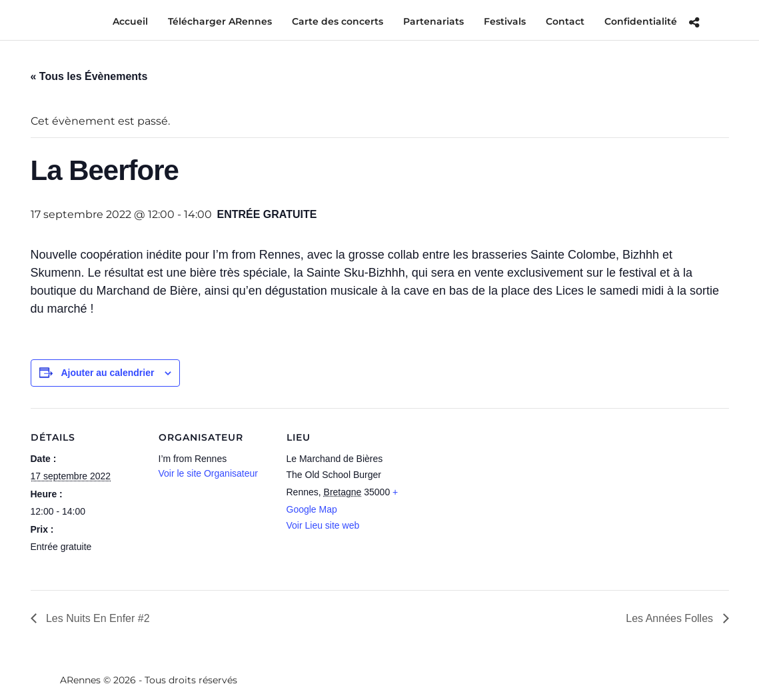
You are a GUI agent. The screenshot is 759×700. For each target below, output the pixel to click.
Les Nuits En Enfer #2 (97, 618)
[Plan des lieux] (485, 500)
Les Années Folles (671, 618)
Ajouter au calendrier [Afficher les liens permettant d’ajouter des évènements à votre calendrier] (107, 373)
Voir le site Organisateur (208, 473)
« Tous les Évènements (89, 76)
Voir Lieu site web (323, 525)
